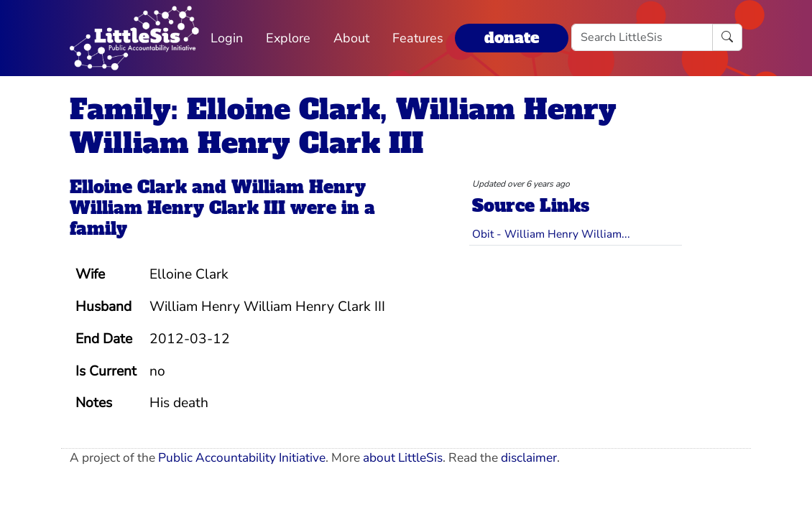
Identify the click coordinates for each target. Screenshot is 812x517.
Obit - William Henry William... (551, 234)
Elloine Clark (128, 187)
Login (227, 38)
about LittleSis (403, 458)
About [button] (351, 38)
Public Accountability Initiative (242, 458)
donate (512, 38)
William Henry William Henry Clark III (218, 197)
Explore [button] (288, 38)
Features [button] (418, 38)
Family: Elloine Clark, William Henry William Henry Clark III (343, 126)
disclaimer (529, 458)
